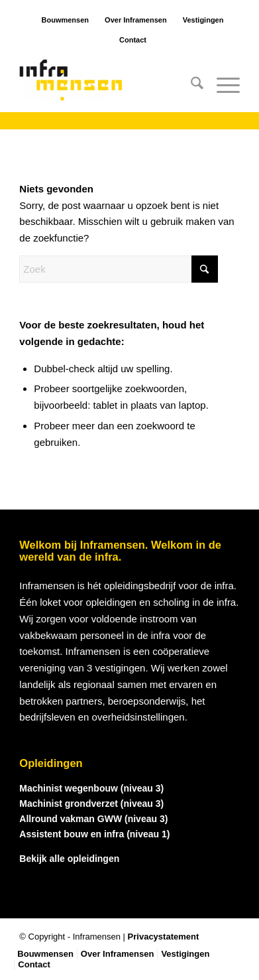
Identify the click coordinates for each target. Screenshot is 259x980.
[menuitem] (190, 86)
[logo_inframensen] (107, 86)
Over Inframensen (136, 20)
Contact (133, 40)
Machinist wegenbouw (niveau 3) (91, 788)
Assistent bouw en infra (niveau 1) (94, 834)
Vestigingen (203, 20)
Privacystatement (164, 937)
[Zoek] (190, 86)
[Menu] (222, 86)
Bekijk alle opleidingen (69, 859)
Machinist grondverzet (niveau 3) (91, 804)
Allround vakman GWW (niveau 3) (93, 819)
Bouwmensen (66, 20)
